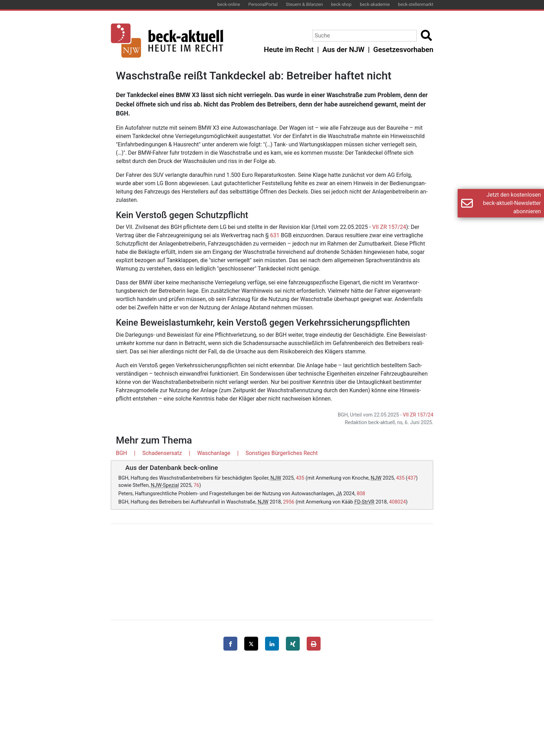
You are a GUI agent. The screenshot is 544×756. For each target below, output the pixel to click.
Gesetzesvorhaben (403, 50)
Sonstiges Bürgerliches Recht (282, 453)
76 (196, 485)
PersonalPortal (263, 4)
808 (361, 494)
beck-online (229, 4)
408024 (397, 502)
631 (275, 235)
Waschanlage (214, 453)
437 (412, 478)
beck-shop (341, 4)
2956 (289, 502)
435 (300, 478)
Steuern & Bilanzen (304, 4)
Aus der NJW (343, 50)
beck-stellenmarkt (416, 4)
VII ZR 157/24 (389, 227)
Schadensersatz (162, 453)
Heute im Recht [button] (289, 50)
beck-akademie (375, 4)
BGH (121, 453)
